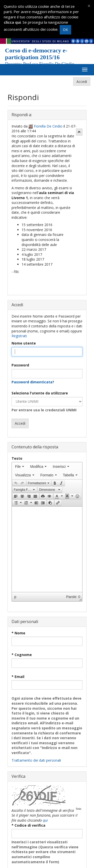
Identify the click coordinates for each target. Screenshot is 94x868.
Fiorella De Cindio (48, 126)
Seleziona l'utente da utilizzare (40, 393)
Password (20, 365)
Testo (17, 458)
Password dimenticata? (33, 382)
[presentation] (20, 467)
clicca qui (12, 22)
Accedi (82, 82)
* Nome (18, 633)
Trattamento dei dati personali (36, 760)
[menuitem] (20, 467)
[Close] (89, 6)
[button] (16, 483)
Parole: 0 (73, 597)
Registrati (19, 336)
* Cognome (22, 655)
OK (65, 30)
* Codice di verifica (28, 825)
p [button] (15, 597)
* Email (18, 677)
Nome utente (24, 343)
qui (45, 820)
